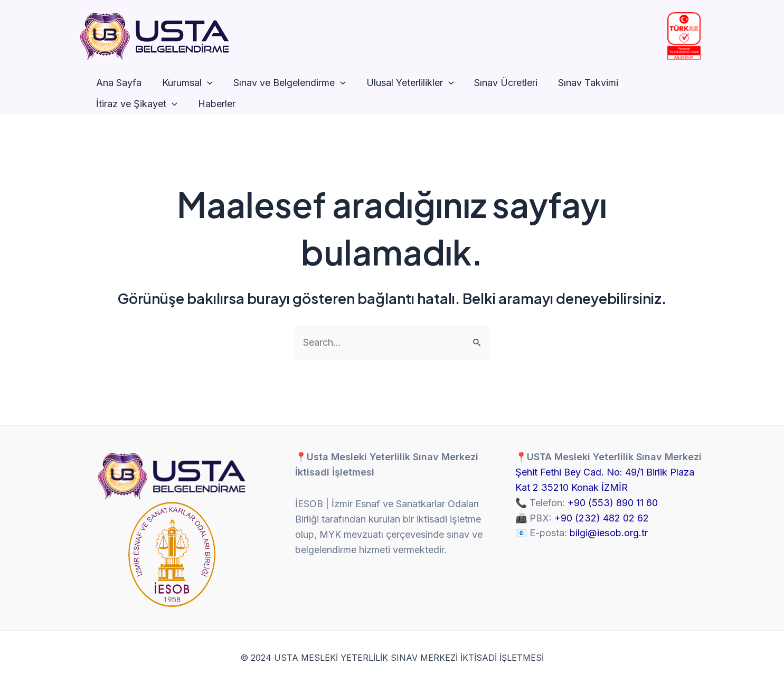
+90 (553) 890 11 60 (613, 503)
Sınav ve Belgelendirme (285, 83)
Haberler (214, 104)
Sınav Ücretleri (499, 83)
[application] (205, 83)
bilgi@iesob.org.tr (608, 533)
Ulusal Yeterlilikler (404, 83)
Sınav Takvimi (580, 83)
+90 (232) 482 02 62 (602, 518)
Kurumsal (185, 83)
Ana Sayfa (118, 83)
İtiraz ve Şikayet (136, 104)
